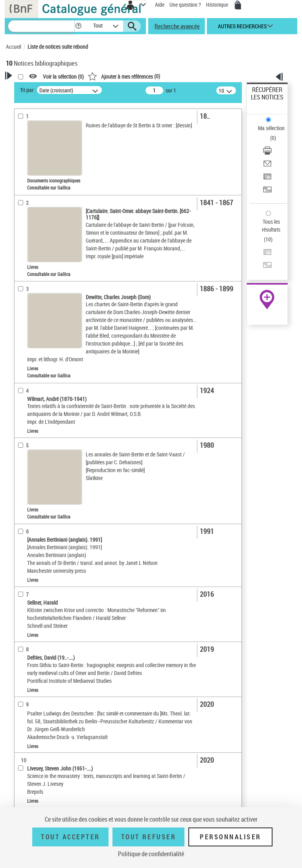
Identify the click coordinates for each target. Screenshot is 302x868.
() (124, 76)
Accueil (14, 47)
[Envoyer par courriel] (267, 166)
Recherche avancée (177, 26)
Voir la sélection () (63, 76)
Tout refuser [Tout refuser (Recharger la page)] (148, 837)
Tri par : (28, 90)
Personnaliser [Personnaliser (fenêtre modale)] (230, 837)
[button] (78, 26)
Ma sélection (271, 128)
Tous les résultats (271, 225)
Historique (218, 5)
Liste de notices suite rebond (58, 47)
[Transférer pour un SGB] (267, 192)
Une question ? (185, 5)
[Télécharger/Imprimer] (267, 153)
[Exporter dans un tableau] (267, 179)
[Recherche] (41, 26)
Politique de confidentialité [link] (151, 854)
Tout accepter (70, 837)
